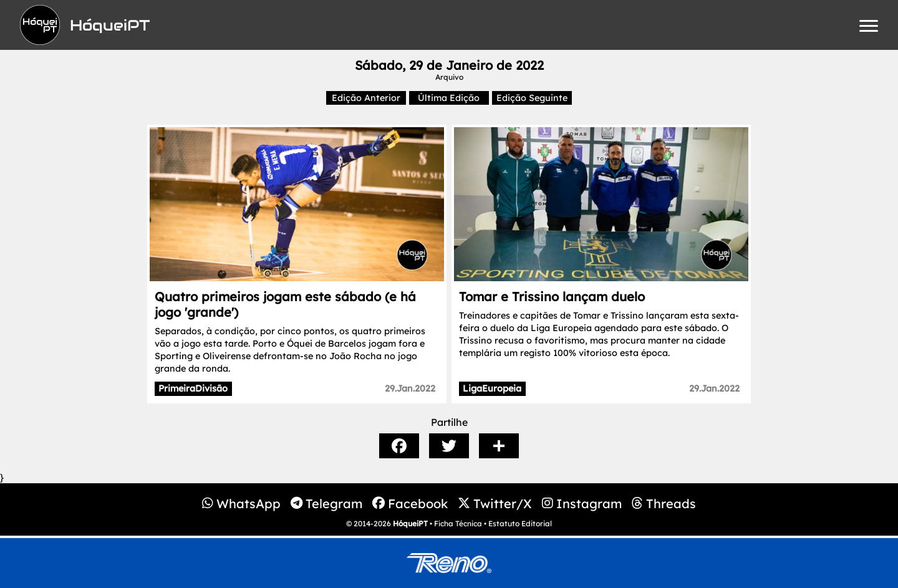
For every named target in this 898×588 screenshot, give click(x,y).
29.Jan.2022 (410, 388)
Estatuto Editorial (520, 523)
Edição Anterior (366, 98)
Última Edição (449, 98)
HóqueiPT (410, 523)
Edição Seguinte (532, 98)
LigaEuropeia (492, 388)
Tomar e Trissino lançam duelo (552, 296)
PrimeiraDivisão (193, 388)
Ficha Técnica (458, 523)
